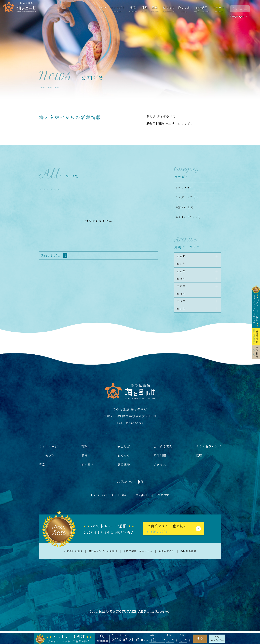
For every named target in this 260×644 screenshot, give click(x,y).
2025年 (182, 257)
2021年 (182, 293)
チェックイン (119, 635)
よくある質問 (163, 458)
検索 (200, 639)
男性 (169, 635)
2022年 (182, 284)
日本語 (120, 507)
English (142, 507)
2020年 (182, 302)
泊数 (152, 635)
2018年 (182, 320)
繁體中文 (165, 507)
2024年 (182, 266)
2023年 (182, 275)
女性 (182, 635)
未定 (145, 640)
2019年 (182, 311)
